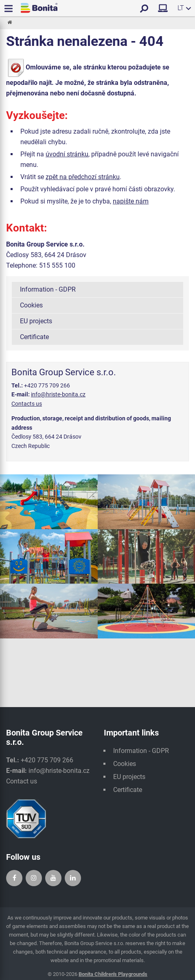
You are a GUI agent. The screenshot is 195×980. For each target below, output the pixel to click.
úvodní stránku (67, 154)
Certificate (34, 337)
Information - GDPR (48, 289)
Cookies (31, 305)
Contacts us (27, 404)
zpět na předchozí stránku (83, 177)
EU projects (36, 321)
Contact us (22, 781)
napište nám (131, 201)
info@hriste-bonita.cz (58, 394)
